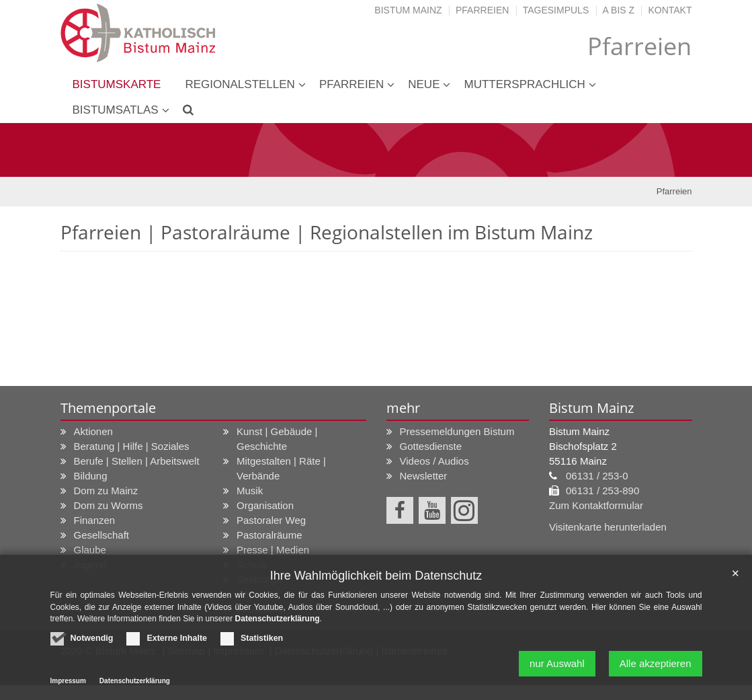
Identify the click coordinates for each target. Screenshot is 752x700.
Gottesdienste (431, 446)
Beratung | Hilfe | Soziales (132, 446)
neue (424, 84)
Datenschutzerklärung (278, 625)
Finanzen (95, 520)
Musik (250, 491)
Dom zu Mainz (106, 491)
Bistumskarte (117, 84)
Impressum (68, 688)
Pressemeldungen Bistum (457, 431)
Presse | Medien (273, 550)
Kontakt (670, 10)
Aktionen (93, 431)
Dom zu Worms (109, 505)
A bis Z (619, 10)
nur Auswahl (557, 670)
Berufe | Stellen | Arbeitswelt (137, 461)
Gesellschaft (102, 535)
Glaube (90, 550)
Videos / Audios (434, 461)
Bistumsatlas (116, 110)
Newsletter (424, 476)
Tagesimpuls (556, 10)
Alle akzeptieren (656, 670)
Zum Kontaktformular (596, 505)
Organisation (265, 505)
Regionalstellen (240, 84)
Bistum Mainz (408, 10)
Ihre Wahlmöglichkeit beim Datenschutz (376, 582)
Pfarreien (482, 10)
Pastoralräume (269, 535)
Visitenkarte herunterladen (608, 527)
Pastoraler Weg (271, 520)
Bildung (91, 476)
